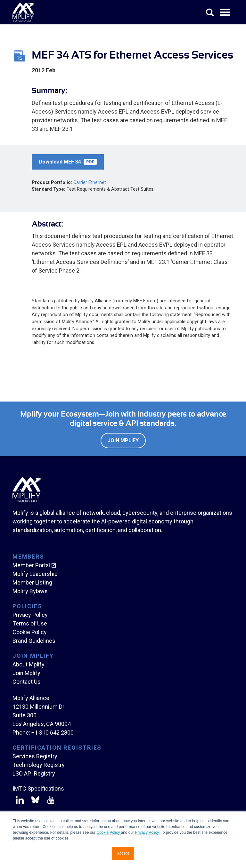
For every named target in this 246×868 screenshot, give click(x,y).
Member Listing (32, 582)
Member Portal (31, 565)
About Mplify (29, 664)
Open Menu (225, 13)
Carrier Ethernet (90, 183)
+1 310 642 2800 (53, 733)
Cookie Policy (109, 832)
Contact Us (27, 682)
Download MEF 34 (68, 162)
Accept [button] (123, 853)
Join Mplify (123, 440)
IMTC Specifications (38, 788)
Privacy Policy (147, 832)
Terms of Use (30, 623)
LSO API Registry (34, 773)
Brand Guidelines (34, 641)
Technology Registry (39, 765)
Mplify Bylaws (30, 591)
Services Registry (35, 756)
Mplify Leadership (35, 574)
